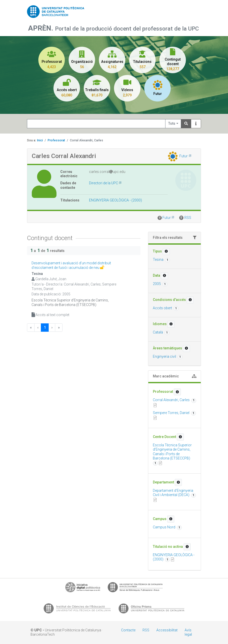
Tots (172, 123)
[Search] (186, 124)
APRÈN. (41, 28)
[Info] (196, 124)
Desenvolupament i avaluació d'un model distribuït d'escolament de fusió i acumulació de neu (71, 265)
